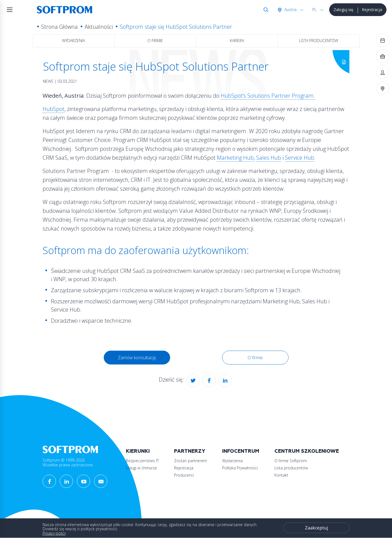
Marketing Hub (235, 158)
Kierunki (138, 451)
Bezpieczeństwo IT (142, 461)
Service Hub (300, 158)
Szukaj (265, 10)
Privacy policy (54, 533)
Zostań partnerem (190, 461)
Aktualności (99, 27)
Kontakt (281, 475)
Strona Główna (59, 27)
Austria (290, 10)
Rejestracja (372, 10)
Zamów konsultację (137, 358)
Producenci (184, 475)
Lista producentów (319, 41)
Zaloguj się (343, 10)
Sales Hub (269, 158)
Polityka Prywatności (240, 468)
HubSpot (54, 109)
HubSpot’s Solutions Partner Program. (268, 96)
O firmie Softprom (291, 461)
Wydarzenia (73, 41)
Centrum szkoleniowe (307, 451)
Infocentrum (241, 451)
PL (314, 10)
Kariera (237, 41)
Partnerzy (190, 451)
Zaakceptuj (316, 528)
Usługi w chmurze (141, 468)
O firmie (155, 41)
